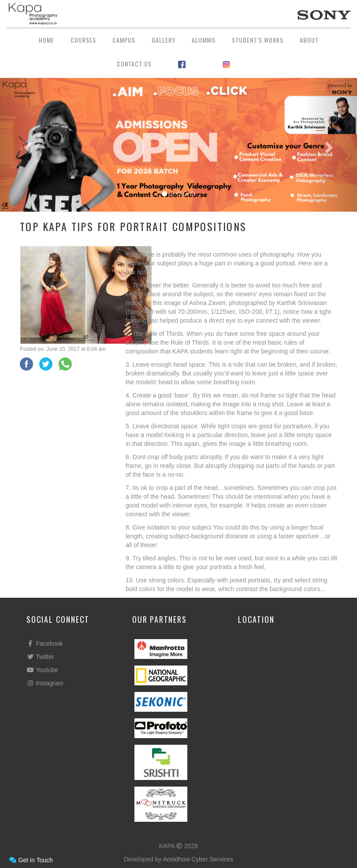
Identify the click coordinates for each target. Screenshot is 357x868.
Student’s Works (258, 40)
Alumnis (204, 40)
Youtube (42, 670)
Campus (124, 40)
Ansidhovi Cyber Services (198, 859)
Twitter (40, 657)
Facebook (45, 644)
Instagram (45, 683)
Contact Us (134, 64)
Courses (83, 40)
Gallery (164, 40)
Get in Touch (31, 860)
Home (46, 40)
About (309, 40)
